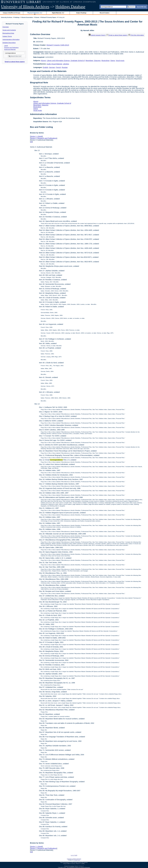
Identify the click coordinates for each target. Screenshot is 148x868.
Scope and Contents (9, 30)
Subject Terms (7, 36)
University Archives (7, 17)
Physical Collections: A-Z (35, 13)
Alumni (37, 17)
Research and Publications (11, 48)
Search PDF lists (142, 7)
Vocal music (120, 61)
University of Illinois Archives (25, 7)
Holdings (17, 17)
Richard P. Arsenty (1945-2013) (58, 45)
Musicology (105, 61)
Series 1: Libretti (36, 136)
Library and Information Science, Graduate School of (66, 61)
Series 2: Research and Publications (44, 138)
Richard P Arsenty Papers (49, 17)
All (31, 142)
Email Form (77, 860)
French (58, 67)
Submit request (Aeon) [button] (97, 35)
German (52, 67)
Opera (113, 61)
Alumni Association (27, 17)
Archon (72, 866)
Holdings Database (70, 7)
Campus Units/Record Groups (12, 13)
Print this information (136, 35)
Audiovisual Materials (10, 49)
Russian (65, 67)
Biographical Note (8, 33)
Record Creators (105, 13)
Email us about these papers (15, 62)
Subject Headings (81, 13)
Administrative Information (11, 39)
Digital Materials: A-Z (58, 13)
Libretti (6, 46)
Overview (6, 27)
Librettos (66, 64)
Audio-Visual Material (54, 64)
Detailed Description (9, 43)
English (45, 67)
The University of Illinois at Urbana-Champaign (78, 867)
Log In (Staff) (74, 855)
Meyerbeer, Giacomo (93, 61)
